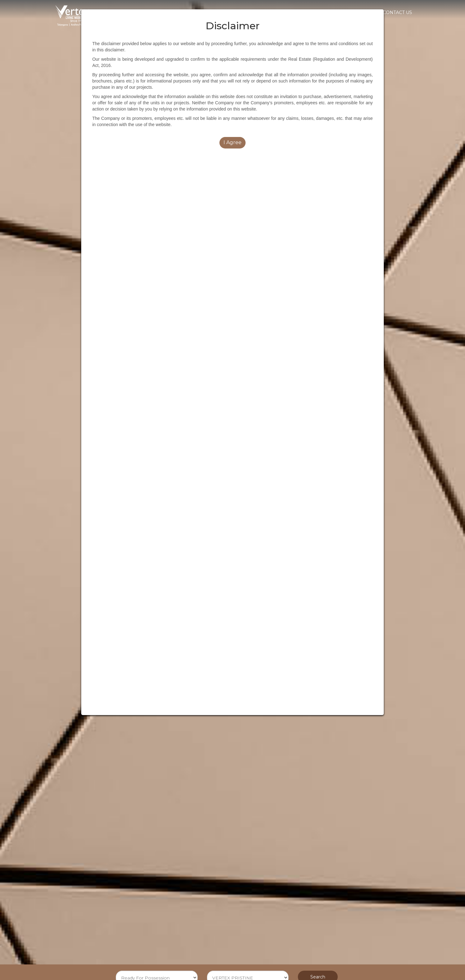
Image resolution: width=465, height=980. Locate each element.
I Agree (232, 142)
